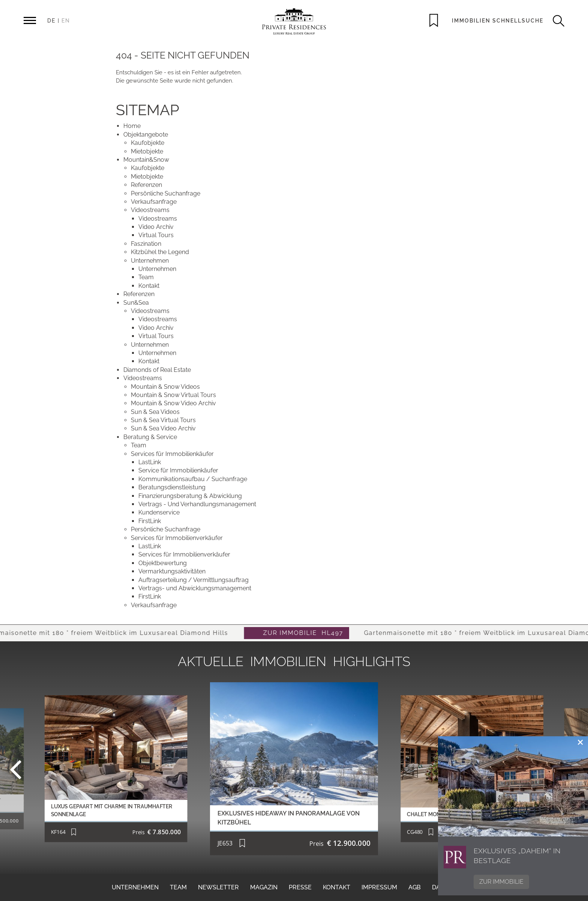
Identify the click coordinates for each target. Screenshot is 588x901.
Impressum (379, 887)
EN (66, 21)
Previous (35, 769)
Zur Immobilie (501, 882)
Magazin (264, 887)
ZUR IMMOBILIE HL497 (312, 633)
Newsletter (218, 887)
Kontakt (337, 887)
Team (178, 887)
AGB (415, 887)
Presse (300, 887)
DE (51, 21)
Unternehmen (135, 887)
